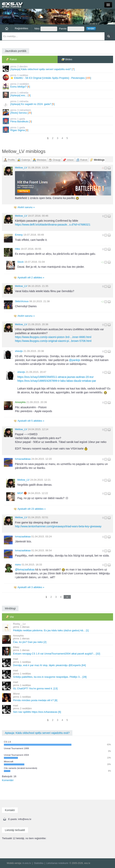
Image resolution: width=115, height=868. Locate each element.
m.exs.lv (27, 863)
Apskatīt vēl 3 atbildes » (31, 587)
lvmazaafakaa (23, 459)
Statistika (39, 863)
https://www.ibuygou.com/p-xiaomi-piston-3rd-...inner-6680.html (53, 337)
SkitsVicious (22, 301)
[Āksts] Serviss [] (58, 112)
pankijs (75, 360)
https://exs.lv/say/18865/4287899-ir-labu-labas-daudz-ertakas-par (57, 381)
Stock (21, 262)
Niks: (46, 29)
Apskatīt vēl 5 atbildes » (31, 421)
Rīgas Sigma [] (58, 129)
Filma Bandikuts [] (58, 121)
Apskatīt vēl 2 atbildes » (31, 277)
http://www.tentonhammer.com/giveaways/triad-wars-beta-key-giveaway (58, 526)
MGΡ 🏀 (22, 493)
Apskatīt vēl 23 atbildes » (32, 509)
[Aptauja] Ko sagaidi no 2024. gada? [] (58, 103)
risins (18, 565)
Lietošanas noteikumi (57, 863)
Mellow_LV (21, 168)
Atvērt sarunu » (26, 207)
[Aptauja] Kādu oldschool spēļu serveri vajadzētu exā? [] (58, 68)
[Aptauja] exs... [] (58, 95)
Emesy (19, 235)
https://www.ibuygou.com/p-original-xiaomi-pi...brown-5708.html (53, 341)
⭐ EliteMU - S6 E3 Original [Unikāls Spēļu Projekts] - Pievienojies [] (58, 77)
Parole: (72, 29)
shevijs (19, 351)
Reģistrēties (22, 28)
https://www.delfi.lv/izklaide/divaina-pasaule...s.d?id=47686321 (53, 225)
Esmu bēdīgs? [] (58, 86)
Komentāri (8, 780)
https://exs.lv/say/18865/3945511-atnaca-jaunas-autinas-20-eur (55, 377)
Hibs (18, 249)
